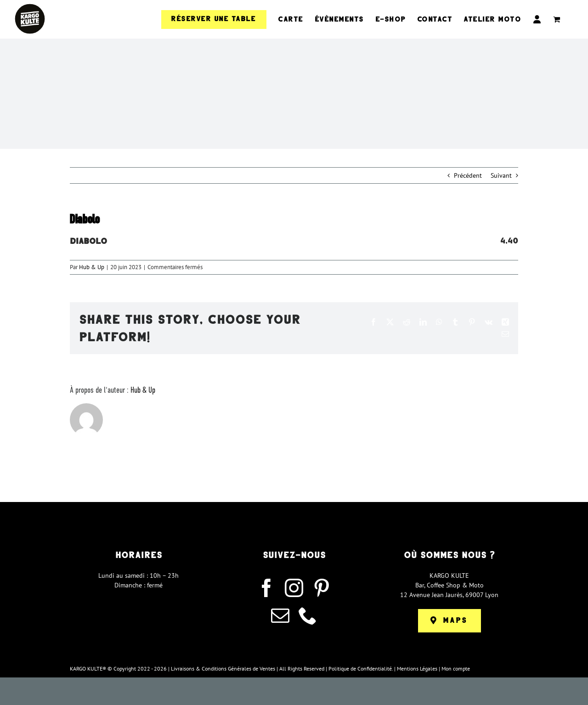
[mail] (280, 615)
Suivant (501, 175)
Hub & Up (92, 267)
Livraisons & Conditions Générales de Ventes (223, 668)
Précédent (468, 175)
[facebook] (266, 588)
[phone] (308, 615)
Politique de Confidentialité (360, 668)
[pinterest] (322, 588)
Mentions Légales (417, 668)
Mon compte (456, 668)
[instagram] (294, 588)
